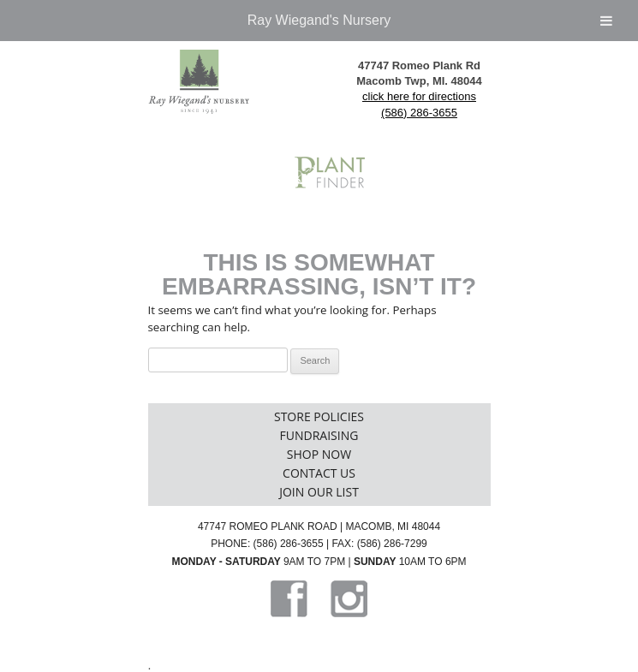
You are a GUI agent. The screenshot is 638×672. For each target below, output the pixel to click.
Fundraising (319, 435)
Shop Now (319, 454)
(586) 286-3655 (419, 113)
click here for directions (419, 96)
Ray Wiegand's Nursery (319, 20)
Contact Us (319, 473)
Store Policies (319, 416)
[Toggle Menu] (606, 21)
